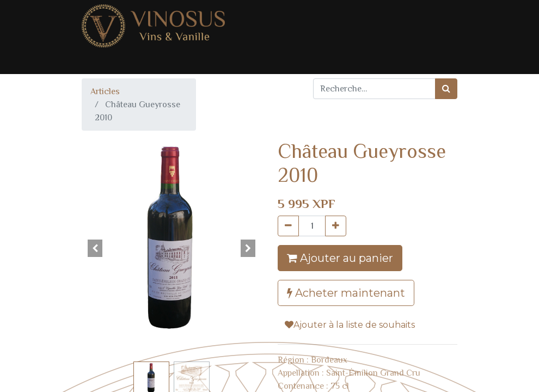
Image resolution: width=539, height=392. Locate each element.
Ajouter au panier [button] (340, 258)
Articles (105, 91)
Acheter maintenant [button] (346, 293)
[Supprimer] (288, 226)
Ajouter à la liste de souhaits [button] (350, 325)
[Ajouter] (336, 226)
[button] (95, 248)
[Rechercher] (446, 89)
